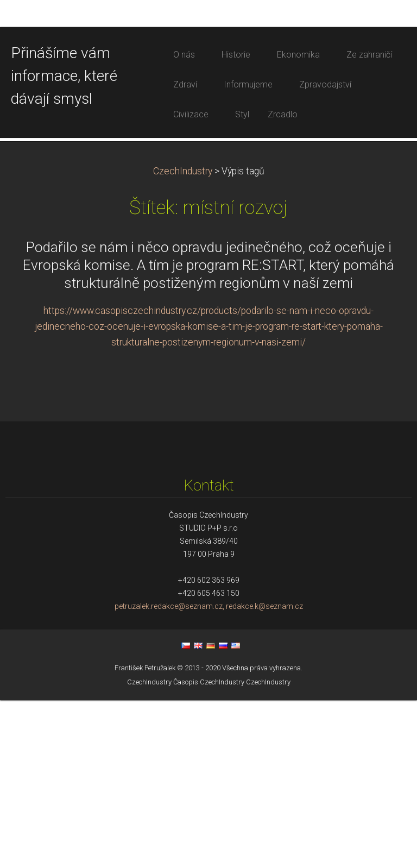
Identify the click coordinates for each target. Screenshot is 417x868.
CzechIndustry (183, 339)
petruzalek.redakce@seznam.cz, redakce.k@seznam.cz (209, 774)
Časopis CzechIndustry (209, 850)
